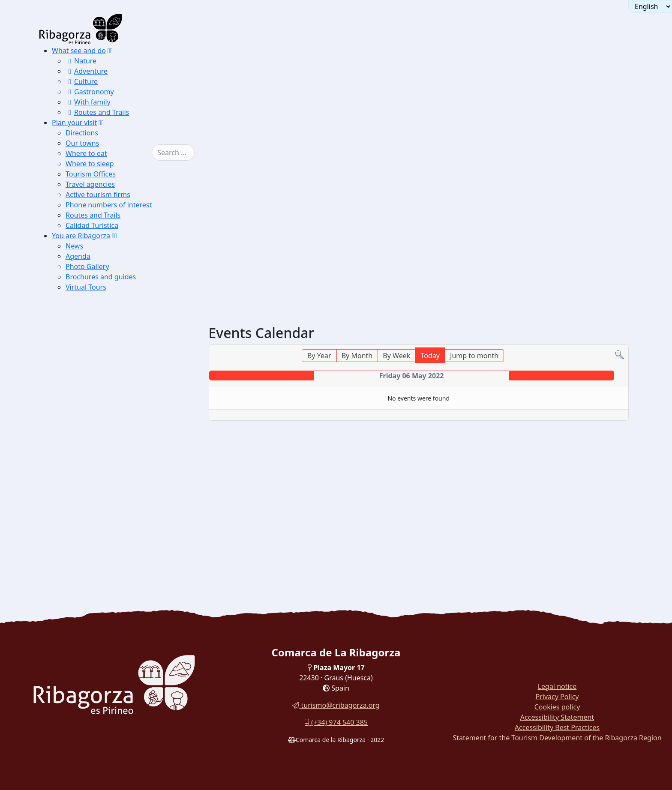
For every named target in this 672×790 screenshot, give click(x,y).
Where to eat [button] (86, 153)
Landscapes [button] (87, 431)
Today (430, 356)
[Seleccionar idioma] (650, 6)
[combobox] (186, 153)
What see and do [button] (79, 51)
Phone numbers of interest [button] (109, 205)
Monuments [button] (87, 442)
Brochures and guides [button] (101, 277)
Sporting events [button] (92, 474)
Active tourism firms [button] (98, 195)
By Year (319, 356)
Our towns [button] (82, 143)
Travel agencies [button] (90, 184)
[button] (110, 51)
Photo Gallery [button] (87, 266)
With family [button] (88, 102)
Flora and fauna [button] (92, 453)
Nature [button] (81, 61)
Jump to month (474, 356)
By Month (357, 356)
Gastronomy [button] (90, 92)
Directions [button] (82, 133)
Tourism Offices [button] (91, 174)
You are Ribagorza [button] (81, 236)
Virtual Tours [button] (86, 287)
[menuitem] (108, 81)
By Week (396, 356)
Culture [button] (82, 81)
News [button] (74, 246)
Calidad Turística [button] (92, 225)
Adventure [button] (87, 71)
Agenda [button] (78, 256)
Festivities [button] (85, 463)
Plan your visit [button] (74, 123)
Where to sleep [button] (90, 164)
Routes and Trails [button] (97, 112)
